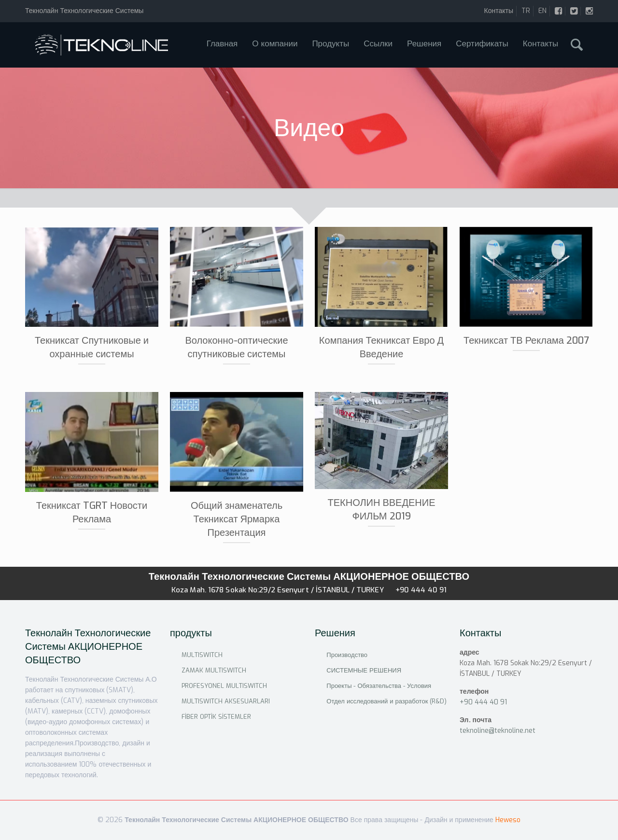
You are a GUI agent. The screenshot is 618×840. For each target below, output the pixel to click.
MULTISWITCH (202, 655)
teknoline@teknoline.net (498, 731)
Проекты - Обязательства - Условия (379, 686)
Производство (347, 655)
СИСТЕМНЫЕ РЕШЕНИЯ (364, 670)
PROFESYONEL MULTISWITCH (224, 686)
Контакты (499, 11)
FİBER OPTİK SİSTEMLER (216, 717)
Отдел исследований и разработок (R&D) (386, 701)
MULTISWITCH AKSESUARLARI (226, 701)
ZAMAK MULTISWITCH (214, 670)
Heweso (508, 820)
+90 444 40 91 (421, 590)
